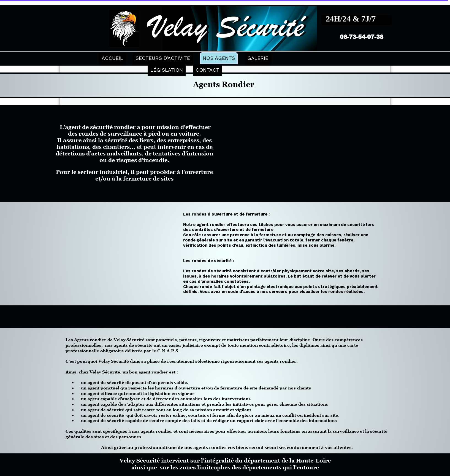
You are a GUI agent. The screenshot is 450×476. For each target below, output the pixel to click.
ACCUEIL (112, 58)
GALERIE (258, 58)
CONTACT (208, 70)
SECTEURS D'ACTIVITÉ (163, 58)
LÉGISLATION (167, 70)
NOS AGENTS (219, 58)
